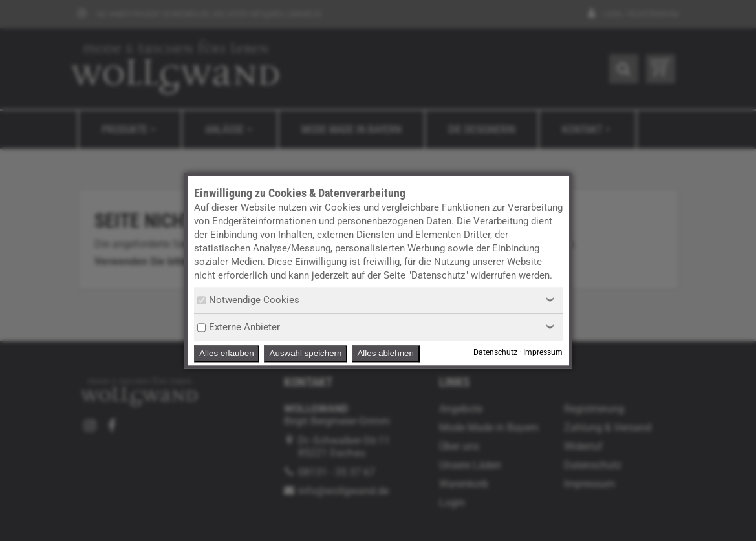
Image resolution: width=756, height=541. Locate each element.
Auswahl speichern (306, 353)
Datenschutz (495, 352)
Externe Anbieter (239, 327)
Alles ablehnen (385, 353)
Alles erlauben (226, 353)
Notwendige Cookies (248, 300)
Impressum (543, 352)
